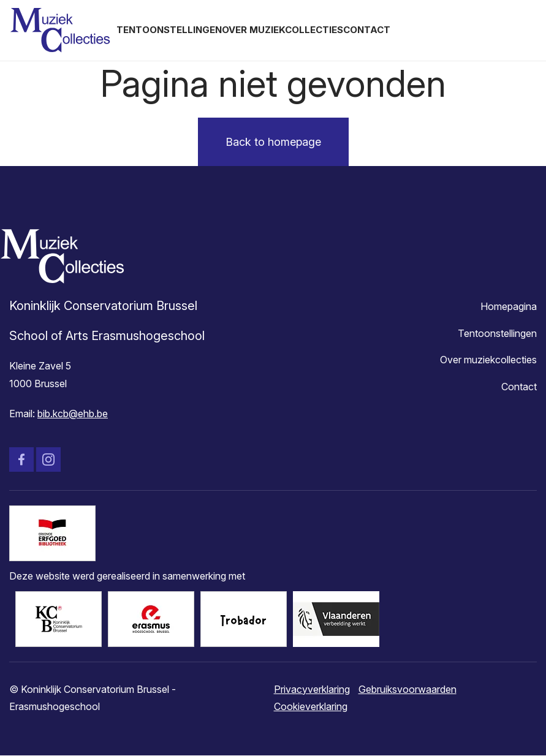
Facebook (21, 459)
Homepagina (509, 306)
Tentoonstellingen (169, 30)
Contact (367, 30)
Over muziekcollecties (282, 30)
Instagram (48, 459)
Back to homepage (273, 142)
